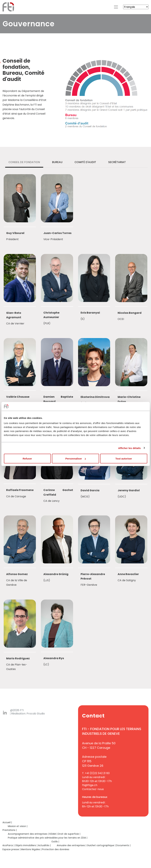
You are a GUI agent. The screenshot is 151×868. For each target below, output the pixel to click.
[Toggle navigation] (116, 7)
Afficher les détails (129, 448)
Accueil (7, 822)
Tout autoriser (124, 459)
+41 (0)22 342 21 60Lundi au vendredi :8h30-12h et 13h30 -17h (97, 777)
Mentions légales (31, 849)
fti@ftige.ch (90, 785)
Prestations (9, 830)
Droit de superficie (68, 834)
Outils (55, 842)
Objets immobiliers (26, 845)
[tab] (24, 163)
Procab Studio (36, 714)
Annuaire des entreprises (71, 845)
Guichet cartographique (101, 845)
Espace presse (11, 849)
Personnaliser (76, 459)
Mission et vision (17, 826)
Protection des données (56, 849)
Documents (123, 845)
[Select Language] (136, 7)
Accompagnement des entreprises (28, 834)
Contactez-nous (93, 789)
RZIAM (53, 834)
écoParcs (8, 845)
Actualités (44, 845)
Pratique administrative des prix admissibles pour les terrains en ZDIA (47, 838)
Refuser (27, 459)
